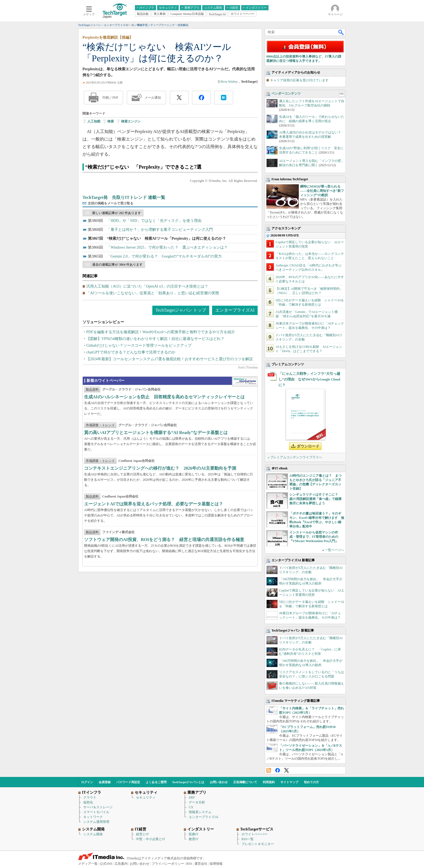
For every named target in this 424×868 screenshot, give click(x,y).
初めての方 (311, 782)
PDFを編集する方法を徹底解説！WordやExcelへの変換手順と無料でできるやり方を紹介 (161, 332)
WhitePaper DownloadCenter (245, 382)
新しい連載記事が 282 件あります (117, 213)
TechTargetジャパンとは (188, 782)
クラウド (90, 797)
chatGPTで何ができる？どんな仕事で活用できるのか (131, 352)
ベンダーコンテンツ (286, 94)
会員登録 (105, 782)
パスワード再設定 (128, 782)
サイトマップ (289, 782)
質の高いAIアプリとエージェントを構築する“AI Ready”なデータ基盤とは (156, 433)
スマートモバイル (96, 812)
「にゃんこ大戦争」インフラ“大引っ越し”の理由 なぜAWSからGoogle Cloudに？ (309, 379)
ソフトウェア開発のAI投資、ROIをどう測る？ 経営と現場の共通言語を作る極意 (164, 540)
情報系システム (200, 812)
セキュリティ (146, 797)
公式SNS (106, 864)
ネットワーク (93, 817)
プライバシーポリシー (168, 864)
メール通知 (153, 98)
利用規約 (269, 782)
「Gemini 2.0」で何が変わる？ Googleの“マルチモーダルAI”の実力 (164, 256)
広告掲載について (245, 782)
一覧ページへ (334, 550)
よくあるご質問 (156, 782)
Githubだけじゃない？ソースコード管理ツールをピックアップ (139, 345)
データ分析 (197, 802)
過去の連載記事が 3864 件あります (117, 265)
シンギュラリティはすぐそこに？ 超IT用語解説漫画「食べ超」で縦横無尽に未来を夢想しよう (315, 499)
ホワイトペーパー (254, 834)
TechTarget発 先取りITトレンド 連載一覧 (124, 197)
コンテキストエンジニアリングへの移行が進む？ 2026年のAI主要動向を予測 (160, 468)
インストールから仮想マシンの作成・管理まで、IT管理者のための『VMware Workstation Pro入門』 (314, 537)
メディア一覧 (88, 864)
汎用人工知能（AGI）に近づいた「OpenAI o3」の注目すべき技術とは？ (147, 286)
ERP (192, 797)
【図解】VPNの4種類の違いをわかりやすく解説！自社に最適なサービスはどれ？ (155, 339)
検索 (111, 121)
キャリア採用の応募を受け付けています (299, 80)
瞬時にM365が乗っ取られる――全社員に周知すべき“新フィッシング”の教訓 (322, 191)
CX (191, 807)
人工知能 (94, 121)
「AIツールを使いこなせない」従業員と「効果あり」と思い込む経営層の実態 (153, 293)
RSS (269, 770)
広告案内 (121, 864)
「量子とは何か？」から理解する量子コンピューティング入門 (160, 230)
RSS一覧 (248, 839)
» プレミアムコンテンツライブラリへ (295, 457)
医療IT (193, 834)
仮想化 (88, 802)
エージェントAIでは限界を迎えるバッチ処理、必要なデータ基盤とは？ (154, 504)
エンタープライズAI (235, 310)
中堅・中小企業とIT (150, 839)
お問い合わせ (219, 782)
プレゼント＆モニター (258, 844)
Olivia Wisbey (228, 82)
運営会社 (201, 864)
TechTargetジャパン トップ (181, 310)
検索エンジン (131, 121)
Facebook (278, 770)
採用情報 (216, 864)
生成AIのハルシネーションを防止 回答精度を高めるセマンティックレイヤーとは (164, 397)
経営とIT (142, 834)
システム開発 (93, 834)
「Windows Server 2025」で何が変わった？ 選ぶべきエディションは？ (167, 247)
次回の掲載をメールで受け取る (111, 203)
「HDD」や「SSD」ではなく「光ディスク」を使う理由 (154, 221)
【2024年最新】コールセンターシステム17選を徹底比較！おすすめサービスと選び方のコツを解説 (170, 359)
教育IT (193, 839)
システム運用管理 (96, 822)
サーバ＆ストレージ (98, 807)
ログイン (87, 782)
